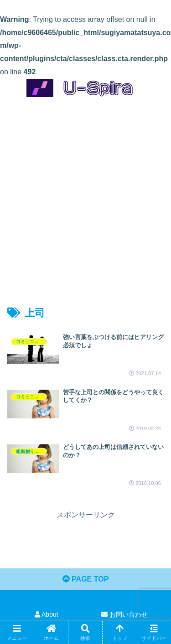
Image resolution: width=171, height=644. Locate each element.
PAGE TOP (86, 579)
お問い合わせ (124, 614)
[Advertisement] (85, 193)
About (47, 614)
